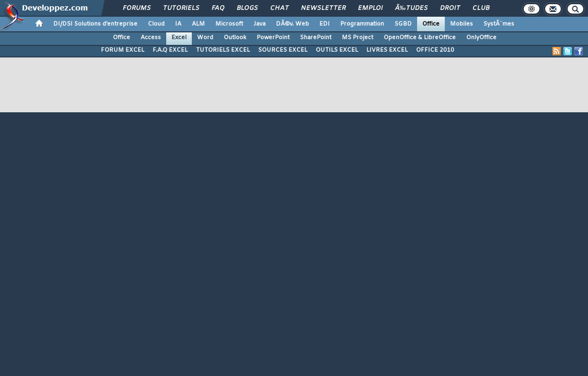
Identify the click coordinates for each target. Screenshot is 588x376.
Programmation (362, 24)
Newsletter (323, 8)
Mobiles (462, 24)
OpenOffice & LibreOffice (420, 38)
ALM (198, 24)
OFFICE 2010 (435, 50)
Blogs (247, 8)
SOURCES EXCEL (283, 50)
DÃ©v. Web (292, 24)
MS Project (358, 38)
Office (431, 24)
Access (151, 38)
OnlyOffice (481, 38)
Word (205, 38)
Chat (279, 8)
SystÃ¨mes (499, 24)
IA (178, 24)
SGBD (403, 24)
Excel (179, 38)
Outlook (235, 38)
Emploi (370, 8)
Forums (137, 8)
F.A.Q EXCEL (170, 50)
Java (260, 24)
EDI (325, 24)
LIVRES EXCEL (387, 50)
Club (481, 8)
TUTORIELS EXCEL (223, 50)
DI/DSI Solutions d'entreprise (95, 24)
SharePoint (316, 38)
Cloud (156, 24)
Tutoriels (181, 8)
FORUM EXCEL (123, 50)
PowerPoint (273, 38)
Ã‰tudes (411, 8)
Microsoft (229, 24)
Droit (450, 8)
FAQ (218, 8)
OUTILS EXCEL (337, 50)
